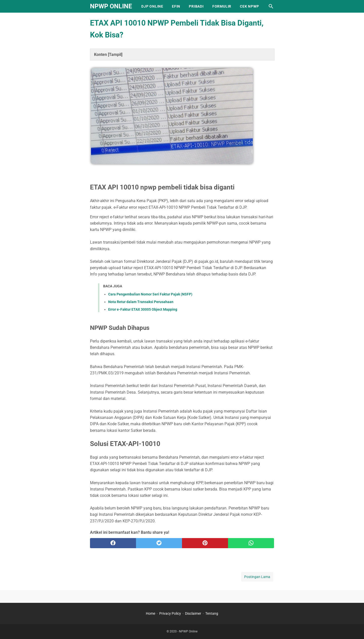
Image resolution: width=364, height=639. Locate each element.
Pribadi (196, 6)
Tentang (212, 613)
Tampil (115, 55)
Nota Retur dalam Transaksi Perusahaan (141, 302)
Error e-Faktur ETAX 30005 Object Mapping (143, 309)
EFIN (176, 6)
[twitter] (159, 543)
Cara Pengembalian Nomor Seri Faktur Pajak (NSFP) (150, 294)
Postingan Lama (257, 577)
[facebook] (113, 543)
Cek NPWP (249, 6)
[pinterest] (205, 543)
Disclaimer (193, 613)
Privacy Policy (170, 613)
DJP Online (152, 6)
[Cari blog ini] (271, 6)
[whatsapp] (251, 543)
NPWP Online (111, 6)
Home (151, 613)
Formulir (222, 6)
